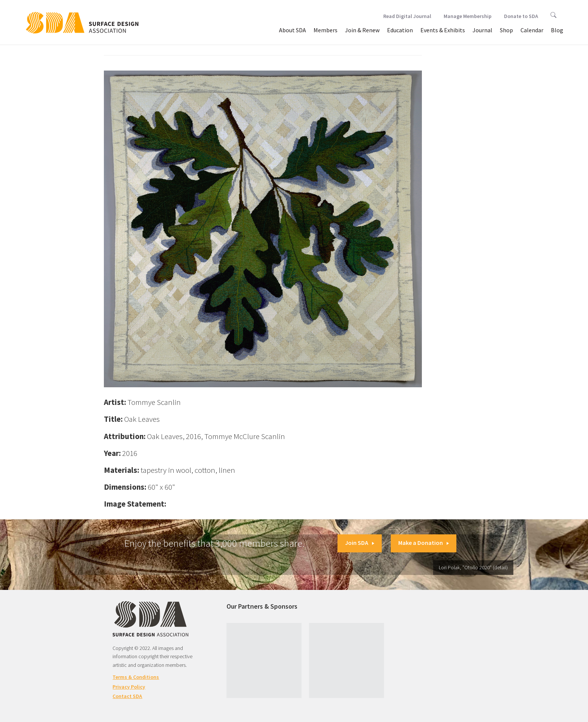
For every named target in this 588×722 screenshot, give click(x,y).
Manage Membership (468, 16)
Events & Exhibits (443, 30)
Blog (557, 30)
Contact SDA (127, 696)
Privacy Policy (129, 687)
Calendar (532, 30)
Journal (482, 30)
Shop (506, 30)
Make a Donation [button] (424, 543)
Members (325, 30)
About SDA (292, 30)
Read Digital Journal (407, 16)
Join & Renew (362, 30)
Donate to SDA (521, 16)
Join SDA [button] (360, 543)
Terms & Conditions (136, 677)
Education (400, 30)
